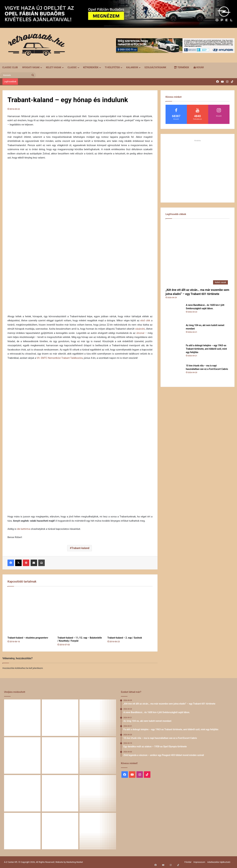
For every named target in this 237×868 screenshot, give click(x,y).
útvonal (140, 333)
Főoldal (188, 862)
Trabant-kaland (80, 548)
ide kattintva (24, 529)
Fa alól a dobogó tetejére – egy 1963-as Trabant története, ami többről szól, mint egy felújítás (206, 349)
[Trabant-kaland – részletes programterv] (30, 612)
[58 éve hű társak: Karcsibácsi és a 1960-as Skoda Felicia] (22, 831)
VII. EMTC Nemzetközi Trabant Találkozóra (60, 358)
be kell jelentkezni (35, 668)
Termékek (181, 67)
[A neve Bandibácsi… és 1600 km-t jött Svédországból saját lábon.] (174, 312)
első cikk (145, 320)
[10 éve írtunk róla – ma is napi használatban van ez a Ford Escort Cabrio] (174, 373)
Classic (72, 67)
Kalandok (132, 67)
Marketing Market (75, 862)
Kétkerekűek (91, 67)
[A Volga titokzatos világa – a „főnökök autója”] (60, 831)
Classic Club (10, 67)
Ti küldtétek (112, 67)
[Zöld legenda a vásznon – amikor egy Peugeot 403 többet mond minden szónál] (22, 793)
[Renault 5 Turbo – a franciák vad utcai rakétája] (98, 831)
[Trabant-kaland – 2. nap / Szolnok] (130, 612)
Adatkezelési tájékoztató (219, 862)
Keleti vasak (54, 67)
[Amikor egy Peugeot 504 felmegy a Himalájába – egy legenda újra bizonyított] (98, 793)
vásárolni (140, 329)
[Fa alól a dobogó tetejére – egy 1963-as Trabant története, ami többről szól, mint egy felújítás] (174, 353)
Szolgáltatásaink (155, 67)
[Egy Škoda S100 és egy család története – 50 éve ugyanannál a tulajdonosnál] (60, 793)
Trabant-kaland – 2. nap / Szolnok (125, 638)
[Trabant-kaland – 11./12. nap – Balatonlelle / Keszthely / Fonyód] (80, 612)
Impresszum (199, 862)
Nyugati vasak (31, 67)
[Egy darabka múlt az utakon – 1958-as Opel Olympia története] (98, 755)
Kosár (199, 67)
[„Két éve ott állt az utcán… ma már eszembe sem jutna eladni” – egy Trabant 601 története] (198, 254)
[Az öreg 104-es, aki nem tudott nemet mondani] (174, 333)
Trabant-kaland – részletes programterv (28, 638)
